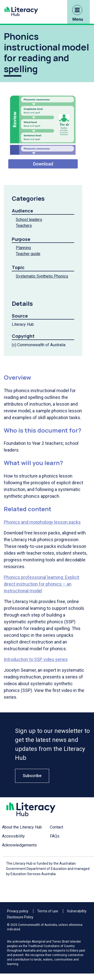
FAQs (55, 836)
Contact (57, 827)
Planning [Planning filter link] (23, 248)
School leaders (29, 220)
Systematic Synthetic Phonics (42, 276)
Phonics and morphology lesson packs (42, 522)
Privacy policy (18, 911)
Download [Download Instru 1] (43, 164)
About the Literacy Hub (22, 827)
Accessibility (13, 836)
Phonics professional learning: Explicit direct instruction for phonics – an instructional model (41, 584)
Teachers (24, 226)
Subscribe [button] (32, 776)
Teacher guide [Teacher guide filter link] (28, 254)
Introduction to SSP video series (36, 659)
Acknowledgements (19, 845)
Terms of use (48, 911)
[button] (77, 10)
